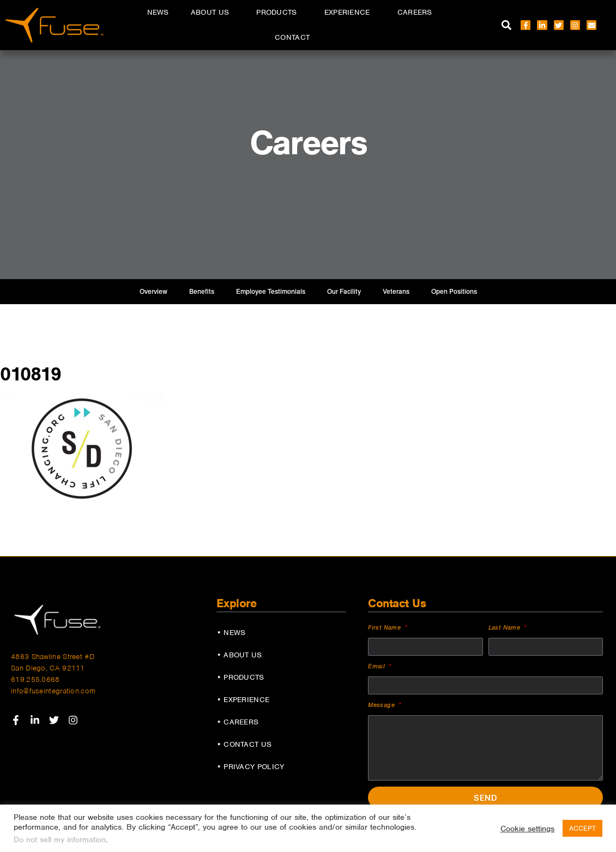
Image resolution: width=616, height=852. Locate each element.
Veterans (396, 292)
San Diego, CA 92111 (48, 668)
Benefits (202, 292)
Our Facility (344, 292)
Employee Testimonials (271, 292)
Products (279, 13)
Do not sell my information (60, 839)
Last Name (506, 627)
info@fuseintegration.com (53, 691)
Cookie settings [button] (527, 829)
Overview (153, 292)
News (158, 12)
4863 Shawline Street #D (53, 657)
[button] (506, 25)
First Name (385, 627)
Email (378, 666)
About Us (213, 13)
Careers (418, 13)
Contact (292, 37)
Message (382, 705)
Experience (350, 13)
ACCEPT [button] (582, 828)
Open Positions (454, 292)
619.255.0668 (35, 679)
